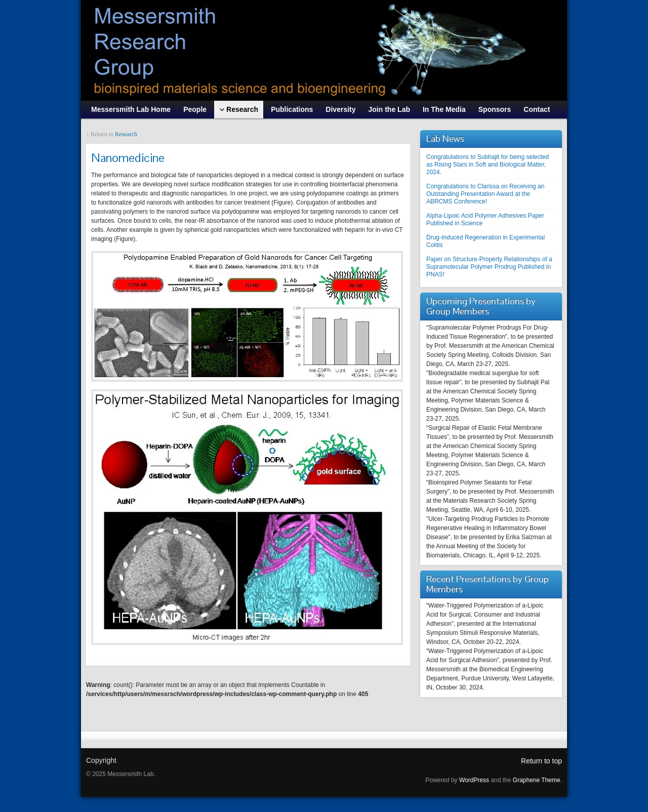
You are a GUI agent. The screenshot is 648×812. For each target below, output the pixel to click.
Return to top (541, 761)
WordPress (474, 780)
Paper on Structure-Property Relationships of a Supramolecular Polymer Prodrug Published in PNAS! (489, 267)
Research (126, 134)
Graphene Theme (537, 780)
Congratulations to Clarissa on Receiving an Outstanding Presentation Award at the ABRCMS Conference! (485, 194)
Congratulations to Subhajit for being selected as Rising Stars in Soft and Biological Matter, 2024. (488, 165)
